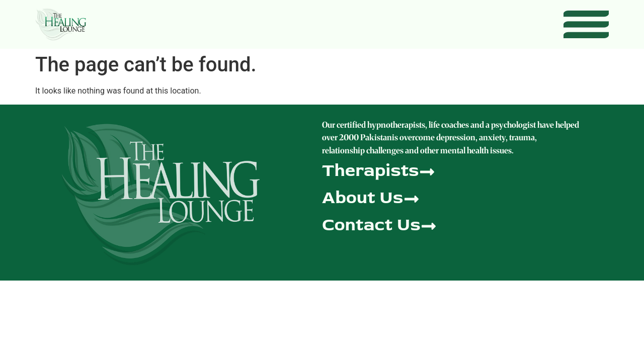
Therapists (370, 170)
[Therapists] (427, 171)
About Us (363, 197)
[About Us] (412, 198)
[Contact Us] (429, 225)
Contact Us (371, 224)
